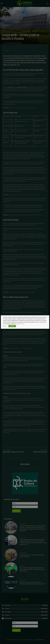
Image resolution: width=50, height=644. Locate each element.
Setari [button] (5, 326)
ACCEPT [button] (12, 326)
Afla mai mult (21, 324)
